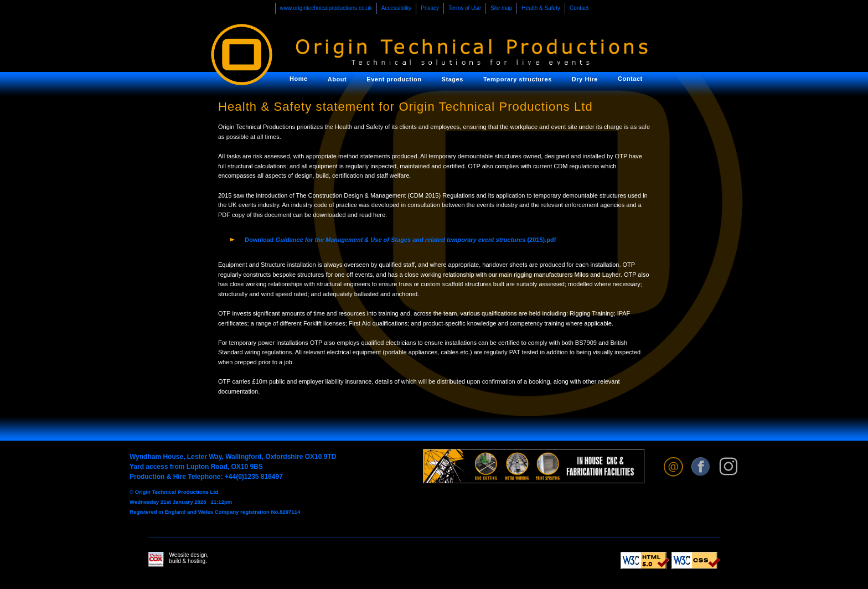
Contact (579, 8)
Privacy (430, 8)
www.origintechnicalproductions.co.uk (326, 8)
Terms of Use (465, 8)
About (337, 79)
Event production (394, 79)
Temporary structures (518, 79)
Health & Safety (541, 8)
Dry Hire (585, 79)
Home (299, 79)
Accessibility (396, 8)
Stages (453, 79)
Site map (501, 8)
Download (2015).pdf (400, 240)
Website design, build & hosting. (178, 559)
